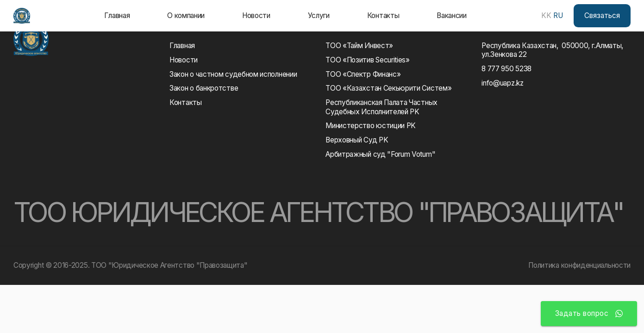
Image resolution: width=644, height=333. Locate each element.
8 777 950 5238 (506, 69)
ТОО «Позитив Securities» (368, 60)
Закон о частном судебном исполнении (233, 74)
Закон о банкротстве (204, 88)
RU (558, 15)
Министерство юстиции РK (371, 126)
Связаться (602, 15)
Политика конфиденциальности (579, 265)
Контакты (383, 15)
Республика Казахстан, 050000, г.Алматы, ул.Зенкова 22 (552, 50)
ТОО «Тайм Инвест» (359, 46)
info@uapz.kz (502, 83)
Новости (256, 15)
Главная (117, 15)
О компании (186, 15)
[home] (22, 16)
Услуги (319, 15)
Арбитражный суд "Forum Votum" (380, 154)
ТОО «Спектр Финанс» (363, 74)
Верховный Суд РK (357, 140)
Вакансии (452, 15)
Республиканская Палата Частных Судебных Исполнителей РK (383, 107)
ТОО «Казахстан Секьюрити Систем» (388, 88)
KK (546, 15)
